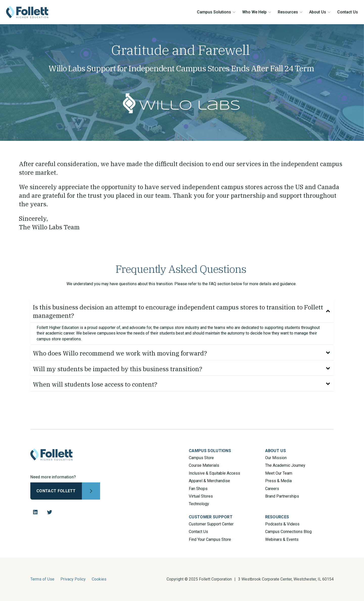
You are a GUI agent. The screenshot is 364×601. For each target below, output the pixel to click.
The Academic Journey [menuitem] (285, 465)
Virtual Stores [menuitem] (201, 496)
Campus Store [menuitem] (201, 458)
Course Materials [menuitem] (204, 465)
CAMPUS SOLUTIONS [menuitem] (210, 451)
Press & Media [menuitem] (278, 481)
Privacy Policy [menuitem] (73, 579)
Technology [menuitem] (199, 504)
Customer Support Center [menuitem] (211, 524)
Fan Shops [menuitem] (198, 489)
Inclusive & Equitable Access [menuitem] (214, 473)
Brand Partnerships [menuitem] (282, 496)
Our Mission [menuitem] (276, 458)
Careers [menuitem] (272, 489)
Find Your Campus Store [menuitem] (210, 539)
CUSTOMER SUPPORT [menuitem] (211, 517)
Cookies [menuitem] (99, 579)
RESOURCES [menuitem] (277, 517)
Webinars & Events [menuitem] (282, 539)
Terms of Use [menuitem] (42, 579)
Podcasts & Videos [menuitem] (282, 524)
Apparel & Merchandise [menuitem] (209, 481)
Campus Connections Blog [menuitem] (288, 532)
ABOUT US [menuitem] (276, 451)
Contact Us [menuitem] (198, 532)
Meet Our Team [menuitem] (279, 473)
